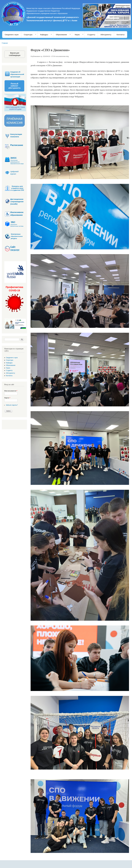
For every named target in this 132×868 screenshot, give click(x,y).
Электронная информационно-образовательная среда (17, 162)
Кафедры (45, 35)
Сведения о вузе (12, 35)
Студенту (91, 35)
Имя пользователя (11, 391)
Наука (78, 35)
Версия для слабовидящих (15, 54)
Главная (5, 43)
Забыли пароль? (12, 405)
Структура (29, 35)
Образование (62, 35)
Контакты (121, 35)
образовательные (17, 236)
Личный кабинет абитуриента (14, 86)
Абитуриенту (106, 35)
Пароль (7, 398)
